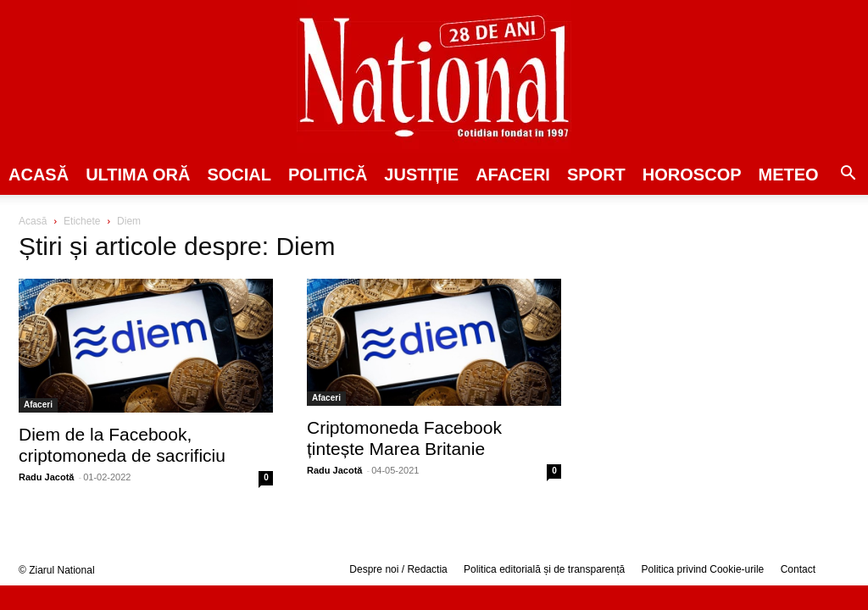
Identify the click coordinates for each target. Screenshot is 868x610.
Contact (798, 569)
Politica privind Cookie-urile (703, 569)
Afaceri (513, 175)
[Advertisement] (722, 344)
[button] (848, 175)
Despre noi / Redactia (398, 569)
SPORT (596, 175)
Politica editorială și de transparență (544, 569)
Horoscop (692, 175)
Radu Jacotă (46, 477)
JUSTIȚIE (421, 175)
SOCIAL (239, 175)
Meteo (789, 175)
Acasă (39, 175)
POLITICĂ (328, 175)
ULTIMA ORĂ (138, 175)
